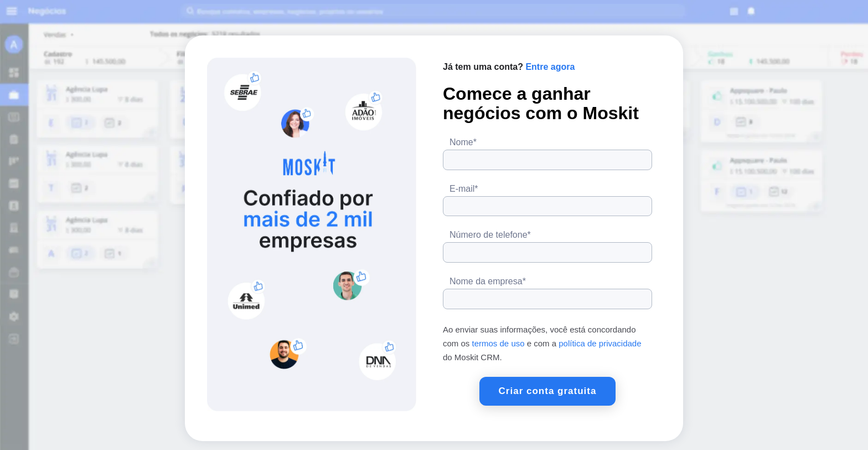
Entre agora (550, 67)
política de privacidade (600, 343)
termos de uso (498, 343)
